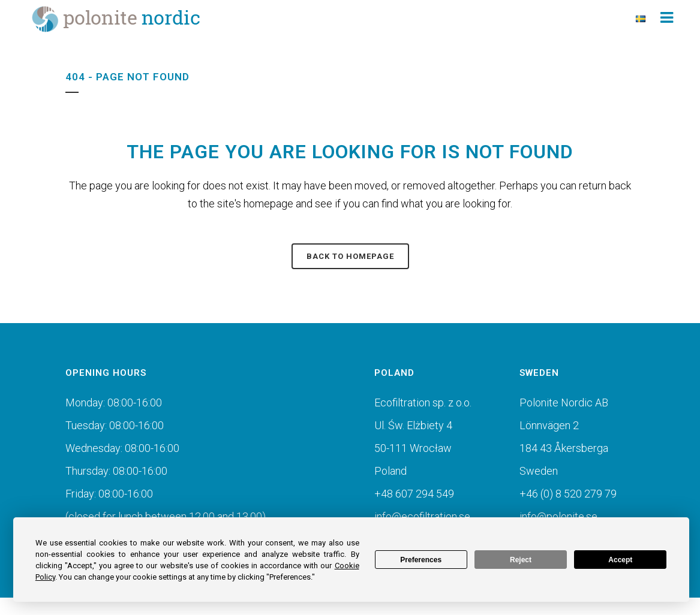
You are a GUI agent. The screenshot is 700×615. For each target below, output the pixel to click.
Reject (521, 560)
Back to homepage (350, 256)
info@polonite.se (558, 516)
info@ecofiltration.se (422, 516)
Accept (620, 560)
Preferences (421, 560)
